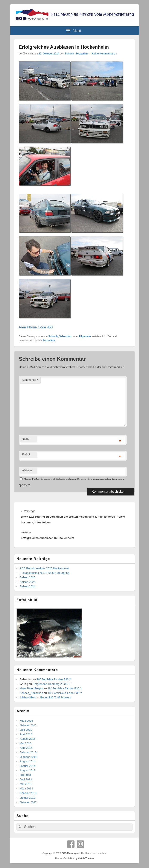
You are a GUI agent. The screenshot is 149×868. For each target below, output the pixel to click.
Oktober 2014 (28, 757)
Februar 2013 (28, 793)
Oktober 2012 (28, 802)
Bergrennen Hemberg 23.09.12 (52, 684)
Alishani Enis (28, 697)
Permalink (49, 340)
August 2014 (28, 761)
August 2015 (28, 739)
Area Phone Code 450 (36, 327)
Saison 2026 (27, 577)
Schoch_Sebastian (76, 54)
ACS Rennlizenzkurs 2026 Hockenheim (44, 568)
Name (26, 439)
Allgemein (85, 336)
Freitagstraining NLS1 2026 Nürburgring (45, 573)
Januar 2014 (27, 766)
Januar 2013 (27, 798)
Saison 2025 (27, 582)
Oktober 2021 (28, 725)
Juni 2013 (26, 779)
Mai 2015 (25, 743)
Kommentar (30, 380)
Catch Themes (86, 858)
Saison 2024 (27, 586)
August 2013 (28, 770)
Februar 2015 (28, 752)
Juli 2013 (25, 775)
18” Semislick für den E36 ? (54, 679)
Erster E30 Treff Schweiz (55, 697)
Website (27, 470)
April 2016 (26, 734)
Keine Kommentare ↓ (104, 54)
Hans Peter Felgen (31, 688)
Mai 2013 (25, 784)
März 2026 (26, 721)
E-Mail (26, 454)
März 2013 (26, 788)
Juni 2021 (26, 730)
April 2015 (26, 748)
